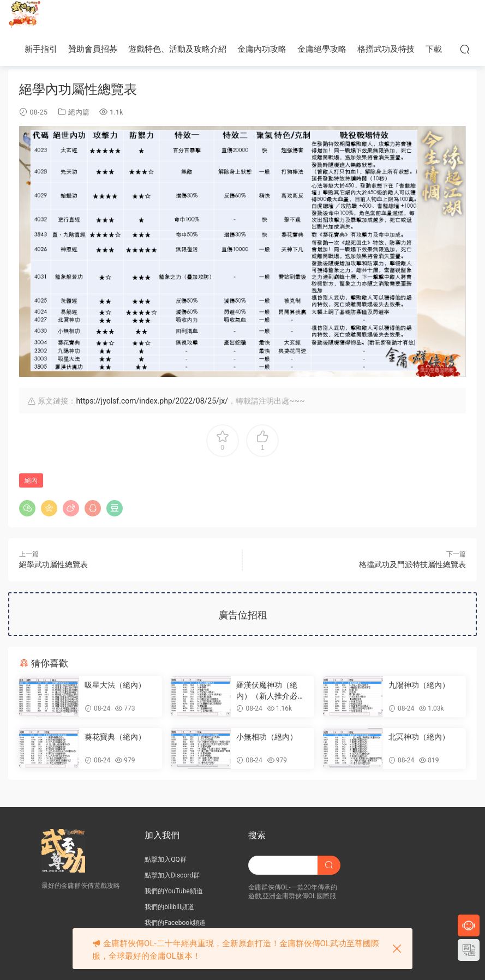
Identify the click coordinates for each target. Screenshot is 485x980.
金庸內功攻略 (262, 49)
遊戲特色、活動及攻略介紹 (177, 49)
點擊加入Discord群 (172, 875)
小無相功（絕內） (267, 737)
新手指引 (41, 49)
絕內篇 (79, 112)
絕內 (31, 480)
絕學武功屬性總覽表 (53, 564)
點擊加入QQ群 (166, 859)
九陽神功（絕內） (419, 685)
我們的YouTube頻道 (174, 891)
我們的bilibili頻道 (169, 907)
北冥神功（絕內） (419, 737)
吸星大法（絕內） (115, 685)
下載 (434, 49)
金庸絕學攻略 (322, 49)
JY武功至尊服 (25, 16)
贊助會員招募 (93, 49)
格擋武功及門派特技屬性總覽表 (412, 564)
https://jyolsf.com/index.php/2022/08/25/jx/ (152, 401)
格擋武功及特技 (386, 49)
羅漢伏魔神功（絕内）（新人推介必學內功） (271, 691)
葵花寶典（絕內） (115, 737)
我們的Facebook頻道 (175, 923)
